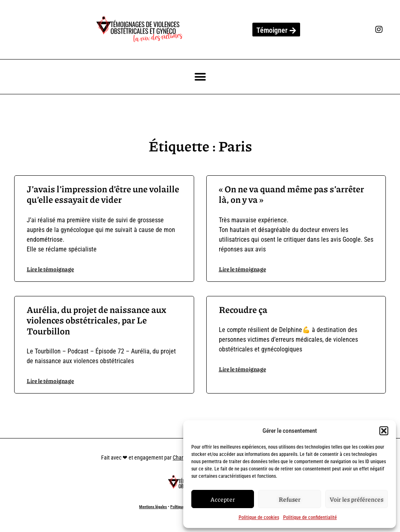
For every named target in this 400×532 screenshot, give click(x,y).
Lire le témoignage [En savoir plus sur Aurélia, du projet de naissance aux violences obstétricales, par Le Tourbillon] (50, 381)
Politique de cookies (259, 517)
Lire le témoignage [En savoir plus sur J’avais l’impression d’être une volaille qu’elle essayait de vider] (50, 269)
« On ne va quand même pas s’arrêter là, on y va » (291, 194)
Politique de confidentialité (310, 517)
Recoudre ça (243, 310)
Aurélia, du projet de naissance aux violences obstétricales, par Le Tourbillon (96, 320)
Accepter (223, 499)
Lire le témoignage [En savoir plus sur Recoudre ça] (242, 369)
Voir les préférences (357, 499)
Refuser (290, 499)
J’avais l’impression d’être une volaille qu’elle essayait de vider (103, 194)
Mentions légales (153, 507)
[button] (384, 431)
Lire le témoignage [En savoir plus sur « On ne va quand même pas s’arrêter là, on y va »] (242, 269)
